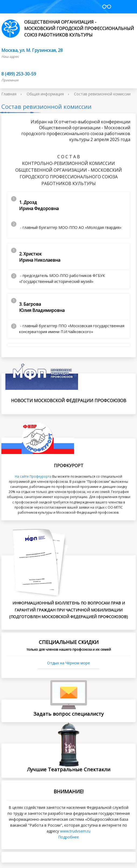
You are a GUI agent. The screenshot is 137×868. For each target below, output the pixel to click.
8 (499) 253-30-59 (19, 74)
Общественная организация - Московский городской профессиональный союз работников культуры (68, 29)
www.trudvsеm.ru (75, 831)
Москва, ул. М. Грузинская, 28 (32, 50)
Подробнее (68, 837)
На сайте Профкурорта (33, 476)
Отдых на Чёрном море (68, 663)
